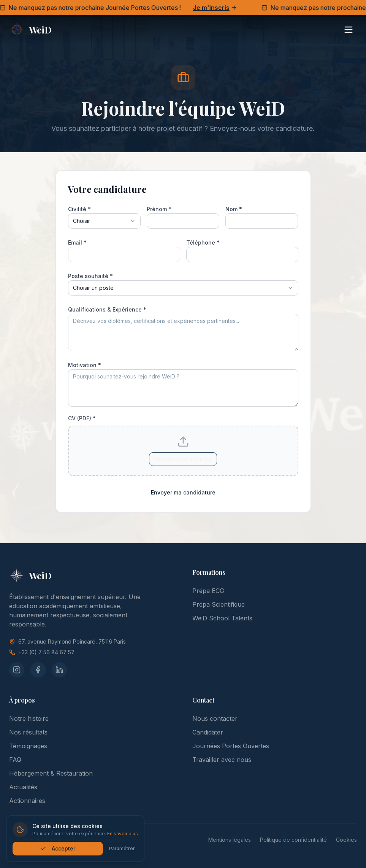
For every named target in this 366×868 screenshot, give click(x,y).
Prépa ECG (208, 591)
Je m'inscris (217, 8)
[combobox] (104, 221)
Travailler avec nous (222, 760)
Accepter (59, 848)
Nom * (234, 209)
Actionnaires (27, 801)
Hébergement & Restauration (51, 773)
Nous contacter (215, 719)
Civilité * (79, 209)
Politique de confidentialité (293, 840)
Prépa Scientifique (219, 604)
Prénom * (159, 209)
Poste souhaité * (90, 276)
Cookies (346, 840)
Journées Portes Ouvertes (231, 746)
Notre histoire (29, 719)
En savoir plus (124, 834)
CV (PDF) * (82, 418)
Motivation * (85, 365)
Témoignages (28, 746)
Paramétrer (123, 848)
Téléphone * (203, 242)
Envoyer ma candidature (183, 492)
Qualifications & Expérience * (107, 309)
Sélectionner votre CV (183, 459)
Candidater (208, 732)
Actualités (23, 787)
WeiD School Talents (222, 618)
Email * (77, 242)
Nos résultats (28, 732)
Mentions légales (230, 840)
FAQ (15, 760)
